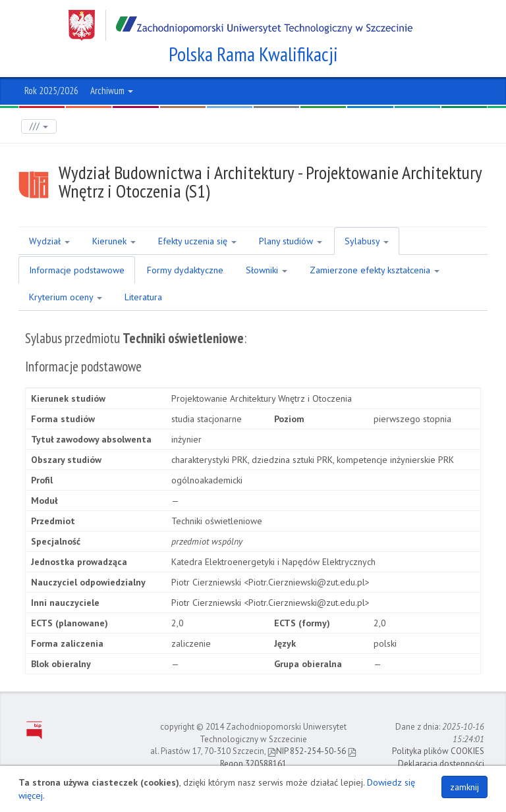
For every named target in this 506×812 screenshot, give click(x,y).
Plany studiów (291, 241)
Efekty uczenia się (197, 241)
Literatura (143, 297)
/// (39, 126)
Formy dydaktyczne (185, 270)
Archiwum (112, 91)
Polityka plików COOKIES (438, 751)
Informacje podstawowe (77, 270)
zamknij (464, 787)
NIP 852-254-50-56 (307, 751)
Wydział (49, 241)
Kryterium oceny (66, 297)
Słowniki (267, 270)
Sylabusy (367, 241)
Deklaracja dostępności (441, 764)
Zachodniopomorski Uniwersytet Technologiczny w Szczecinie (240, 25)
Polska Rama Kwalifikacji (253, 54)
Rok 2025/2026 (51, 91)
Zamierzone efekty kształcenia (375, 270)
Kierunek (114, 241)
